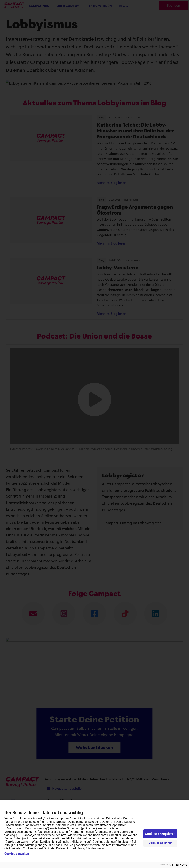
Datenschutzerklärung (71, 848)
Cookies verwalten (17, 854)
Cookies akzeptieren (160, 834)
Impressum (100, 848)
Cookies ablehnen (161, 843)
